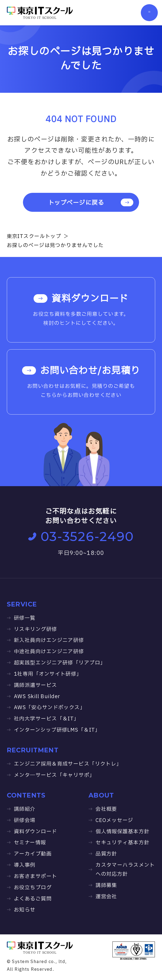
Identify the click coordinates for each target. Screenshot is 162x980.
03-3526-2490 (81, 536)
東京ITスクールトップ (34, 236)
